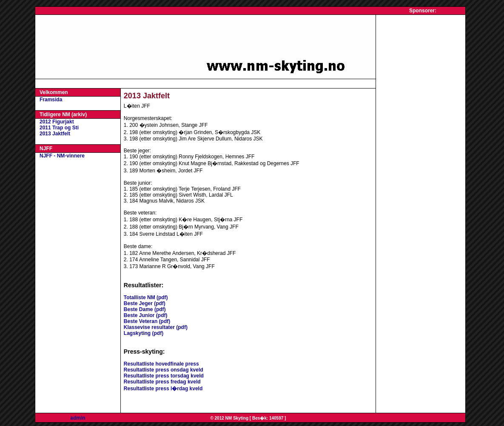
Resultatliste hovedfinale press (161, 364)
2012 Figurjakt (57, 122)
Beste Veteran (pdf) (147, 321)
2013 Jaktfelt (55, 134)
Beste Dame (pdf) (145, 309)
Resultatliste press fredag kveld (162, 382)
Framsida (51, 100)
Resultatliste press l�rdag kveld (163, 389)
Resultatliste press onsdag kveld (164, 370)
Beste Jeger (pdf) (145, 303)
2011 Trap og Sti (59, 128)
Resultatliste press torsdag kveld (164, 376)
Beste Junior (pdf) (146, 315)
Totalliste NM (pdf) (146, 297)
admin (78, 418)
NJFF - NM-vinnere (62, 156)
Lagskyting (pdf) (144, 333)
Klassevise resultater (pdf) (156, 327)
